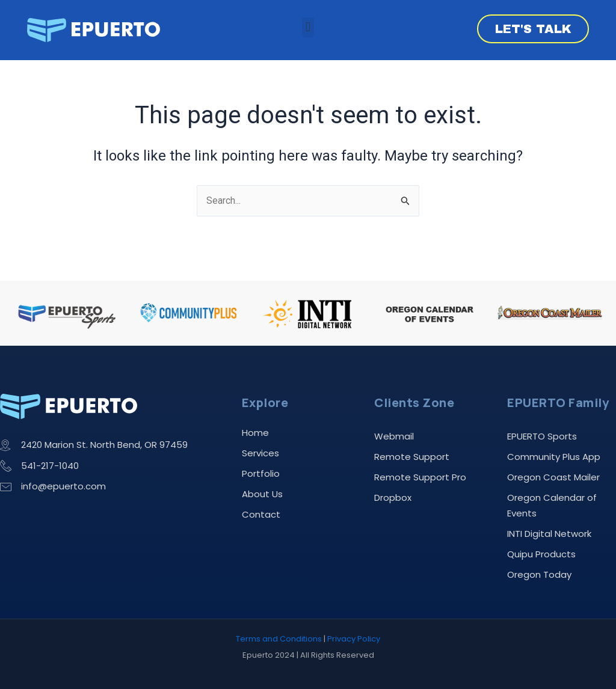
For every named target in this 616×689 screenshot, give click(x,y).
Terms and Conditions (279, 639)
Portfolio (261, 472)
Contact (261, 513)
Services (260, 452)
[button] (308, 27)
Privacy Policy (354, 639)
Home (255, 431)
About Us (262, 493)
